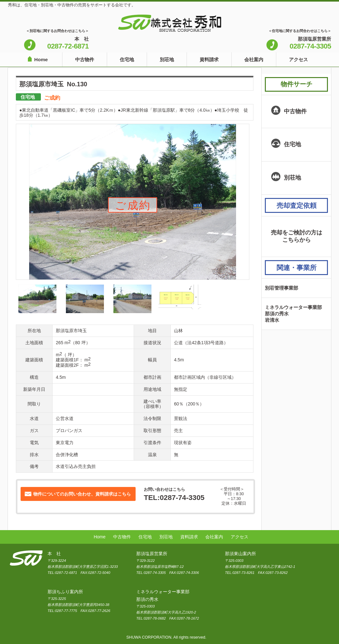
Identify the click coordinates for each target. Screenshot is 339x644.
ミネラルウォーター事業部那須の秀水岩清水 (293, 314)
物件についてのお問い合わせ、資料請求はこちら (82, 494)
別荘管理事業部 (281, 288)
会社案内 (254, 59)
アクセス (298, 59)
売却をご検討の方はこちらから (297, 236)
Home (41, 59)
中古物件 (85, 59)
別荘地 (167, 59)
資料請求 (209, 59)
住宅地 (127, 59)
